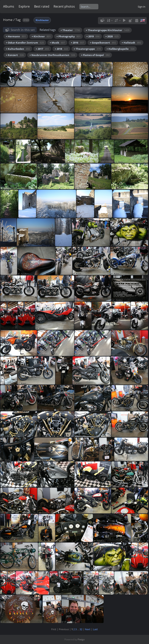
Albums (9, 6)
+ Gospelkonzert (103, 43)
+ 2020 (112, 36)
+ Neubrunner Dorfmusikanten (52, 55)
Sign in (142, 7)
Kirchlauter (42, 20)
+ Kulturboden (18, 49)
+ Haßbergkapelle (120, 49)
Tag (18, 20)
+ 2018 (61, 49)
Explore (24, 6)
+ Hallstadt (131, 43)
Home (8, 20)
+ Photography (68, 36)
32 (81, 629)
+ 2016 (77, 43)
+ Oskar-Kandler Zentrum (25, 43)
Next (88, 629)
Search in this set (23, 30)
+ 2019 (93, 36)
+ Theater (70, 30)
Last (95, 629)
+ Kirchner (41, 36)
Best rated (42, 6)
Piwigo (81, 639)
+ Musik (57, 43)
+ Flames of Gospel (95, 55)
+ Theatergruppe (87, 49)
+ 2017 (42, 49)
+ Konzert (15, 55)
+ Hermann (16, 36)
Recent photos (64, 6)
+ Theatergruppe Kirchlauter (108, 30)
